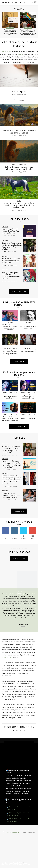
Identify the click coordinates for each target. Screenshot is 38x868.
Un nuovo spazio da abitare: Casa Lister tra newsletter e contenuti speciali (10, 32)
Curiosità (10, 28)
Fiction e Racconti (10, 392)
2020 (19, 89)
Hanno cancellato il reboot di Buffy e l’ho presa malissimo (10, 231)
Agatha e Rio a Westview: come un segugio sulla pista (28, 396)
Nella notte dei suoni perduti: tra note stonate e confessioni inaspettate (10, 418)
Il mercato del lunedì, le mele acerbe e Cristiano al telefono (19, 132)
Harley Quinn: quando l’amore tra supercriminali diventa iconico (11, 275)
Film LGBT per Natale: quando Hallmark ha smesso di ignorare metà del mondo (12, 449)
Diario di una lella (6, 52)
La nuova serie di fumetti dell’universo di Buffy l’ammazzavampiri (28, 350)
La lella (14, 94)
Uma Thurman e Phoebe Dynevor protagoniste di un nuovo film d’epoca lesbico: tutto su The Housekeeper (12, 480)
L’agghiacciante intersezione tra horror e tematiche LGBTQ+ (12, 495)
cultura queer (8, 658)
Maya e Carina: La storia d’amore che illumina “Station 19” (12, 261)
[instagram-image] (6, 842)
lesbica (20, 54)
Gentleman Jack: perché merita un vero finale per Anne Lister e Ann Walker (12, 246)
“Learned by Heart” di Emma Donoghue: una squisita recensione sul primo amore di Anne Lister (10, 352)
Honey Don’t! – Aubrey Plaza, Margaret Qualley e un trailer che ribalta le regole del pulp (12, 464)
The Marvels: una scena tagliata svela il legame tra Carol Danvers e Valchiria (10, 327)
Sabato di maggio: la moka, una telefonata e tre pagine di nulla (19, 168)
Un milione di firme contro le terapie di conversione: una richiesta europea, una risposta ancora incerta (28, 32)
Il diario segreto (19, 91)
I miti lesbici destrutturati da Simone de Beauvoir (28, 326)
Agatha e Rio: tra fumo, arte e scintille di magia (28, 418)
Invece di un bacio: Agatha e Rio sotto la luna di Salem (10, 396)
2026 (19, 128)
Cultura (5, 227)
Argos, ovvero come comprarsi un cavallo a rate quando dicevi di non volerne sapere (19, 205)
